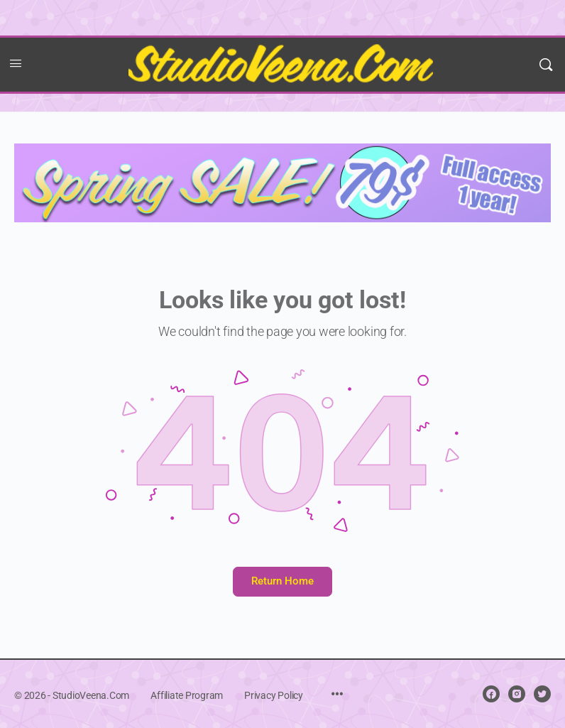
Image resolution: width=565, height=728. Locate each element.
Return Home (282, 581)
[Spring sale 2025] (282, 182)
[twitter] (542, 694)
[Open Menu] (16, 63)
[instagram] (517, 694)
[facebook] (491, 694)
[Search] (546, 65)
